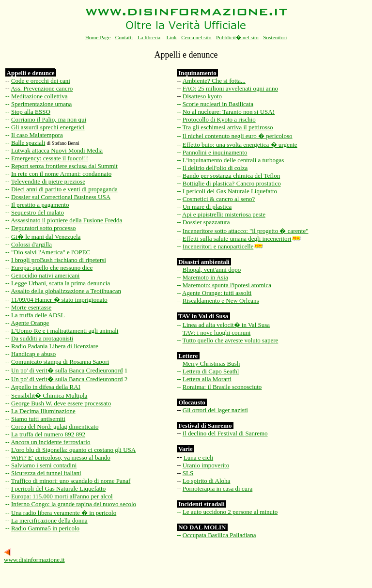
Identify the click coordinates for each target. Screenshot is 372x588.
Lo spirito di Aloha (207, 481)
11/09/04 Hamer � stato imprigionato (59, 300)
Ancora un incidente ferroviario (50, 442)
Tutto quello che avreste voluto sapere (231, 340)
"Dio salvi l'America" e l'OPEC (51, 252)
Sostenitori (275, 37)
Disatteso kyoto (202, 96)
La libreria (149, 37)
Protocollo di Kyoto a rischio (219, 119)
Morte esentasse (31, 307)
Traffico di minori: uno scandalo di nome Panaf (71, 481)
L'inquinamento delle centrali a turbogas (233, 160)
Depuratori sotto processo (44, 228)
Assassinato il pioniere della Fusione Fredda (66, 220)
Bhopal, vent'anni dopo (212, 270)
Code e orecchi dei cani (41, 81)
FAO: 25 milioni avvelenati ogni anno (230, 88)
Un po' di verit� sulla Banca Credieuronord (67, 370)
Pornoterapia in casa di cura (217, 488)
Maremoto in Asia (205, 277)
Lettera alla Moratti (207, 379)
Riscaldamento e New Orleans (221, 301)
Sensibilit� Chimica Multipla (49, 395)
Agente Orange (30, 323)
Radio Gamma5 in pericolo (45, 528)
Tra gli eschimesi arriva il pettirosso (228, 127)
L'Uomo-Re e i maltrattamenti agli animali (65, 331)
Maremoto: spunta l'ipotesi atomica (227, 285)
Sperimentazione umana (41, 104)
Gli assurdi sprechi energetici (48, 127)
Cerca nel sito (196, 37)
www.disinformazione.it (34, 560)
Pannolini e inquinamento (215, 152)
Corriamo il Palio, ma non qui (49, 119)
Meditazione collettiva (39, 96)
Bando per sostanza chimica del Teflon (231, 176)
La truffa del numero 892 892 (48, 434)
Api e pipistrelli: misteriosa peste (224, 214)
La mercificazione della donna (49, 520)
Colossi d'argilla (31, 244)
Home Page (98, 37)
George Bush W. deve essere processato (61, 403)
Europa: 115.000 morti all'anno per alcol (62, 496)
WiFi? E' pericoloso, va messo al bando (61, 457)
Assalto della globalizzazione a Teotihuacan (66, 291)
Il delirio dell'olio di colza (215, 168)
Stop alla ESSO (31, 112)
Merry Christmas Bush (211, 364)
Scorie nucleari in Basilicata (218, 104)
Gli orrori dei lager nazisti (215, 410)
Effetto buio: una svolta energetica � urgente (240, 145)
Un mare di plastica (207, 207)
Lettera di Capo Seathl (211, 371)
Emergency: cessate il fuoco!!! (50, 158)
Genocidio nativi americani (46, 275)
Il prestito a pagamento (40, 205)
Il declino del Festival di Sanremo (225, 433)
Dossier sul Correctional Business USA (61, 197)
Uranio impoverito (206, 465)
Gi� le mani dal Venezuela (46, 237)
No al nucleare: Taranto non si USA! (229, 112)
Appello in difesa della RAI (46, 387)
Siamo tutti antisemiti (38, 419)
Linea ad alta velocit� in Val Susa (226, 325)
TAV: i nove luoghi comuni (217, 333)
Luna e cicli (198, 457)
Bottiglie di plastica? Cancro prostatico (232, 183)
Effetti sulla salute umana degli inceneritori (237, 239)
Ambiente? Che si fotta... (214, 81)
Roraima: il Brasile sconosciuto (222, 387)
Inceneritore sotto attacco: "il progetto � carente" (246, 231)
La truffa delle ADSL (38, 315)
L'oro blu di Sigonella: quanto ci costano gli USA (73, 450)
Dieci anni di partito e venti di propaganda (64, 189)
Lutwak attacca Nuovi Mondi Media (57, 150)
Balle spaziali (28, 143)
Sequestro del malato (38, 212)
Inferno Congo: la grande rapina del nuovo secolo (74, 504)
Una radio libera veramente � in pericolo (64, 513)
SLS (188, 473)
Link (171, 37)
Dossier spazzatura (206, 222)
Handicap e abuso (33, 354)
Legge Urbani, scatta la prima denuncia (61, 283)
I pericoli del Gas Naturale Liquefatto (58, 488)
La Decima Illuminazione (43, 411)
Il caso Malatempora (37, 135)
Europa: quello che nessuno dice (52, 268)
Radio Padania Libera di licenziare (55, 346)
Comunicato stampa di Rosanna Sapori (60, 362)
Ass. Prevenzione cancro (42, 88)
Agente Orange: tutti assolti (217, 293)
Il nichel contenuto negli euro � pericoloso (238, 136)
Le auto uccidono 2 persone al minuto (230, 512)
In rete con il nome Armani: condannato (61, 174)
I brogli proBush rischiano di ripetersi (59, 260)
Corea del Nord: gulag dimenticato (55, 426)
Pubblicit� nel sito (237, 37)
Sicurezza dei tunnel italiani (46, 473)
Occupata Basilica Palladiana (219, 535)
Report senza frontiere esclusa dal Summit (64, 166)
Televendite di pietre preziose (48, 181)
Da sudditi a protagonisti (42, 338)
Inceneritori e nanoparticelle (218, 246)
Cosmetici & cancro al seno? (219, 199)
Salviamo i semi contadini (44, 465)
